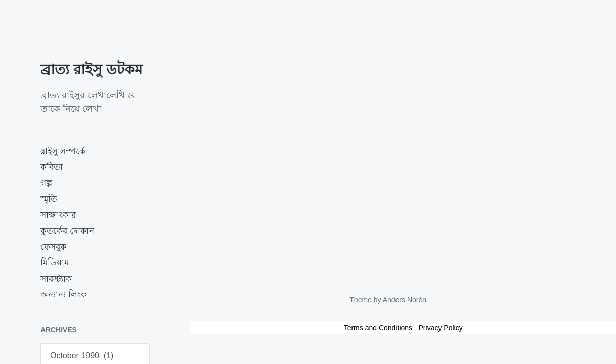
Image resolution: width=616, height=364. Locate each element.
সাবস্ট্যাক (56, 279)
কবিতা (52, 167)
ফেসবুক (53, 247)
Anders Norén (405, 300)
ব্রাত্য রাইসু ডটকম (92, 70)
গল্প (46, 183)
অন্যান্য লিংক (64, 294)
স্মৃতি (49, 199)
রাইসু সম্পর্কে (63, 151)
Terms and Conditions (378, 328)
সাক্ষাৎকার (58, 215)
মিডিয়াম (55, 263)
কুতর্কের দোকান (67, 231)
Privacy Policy (441, 328)
